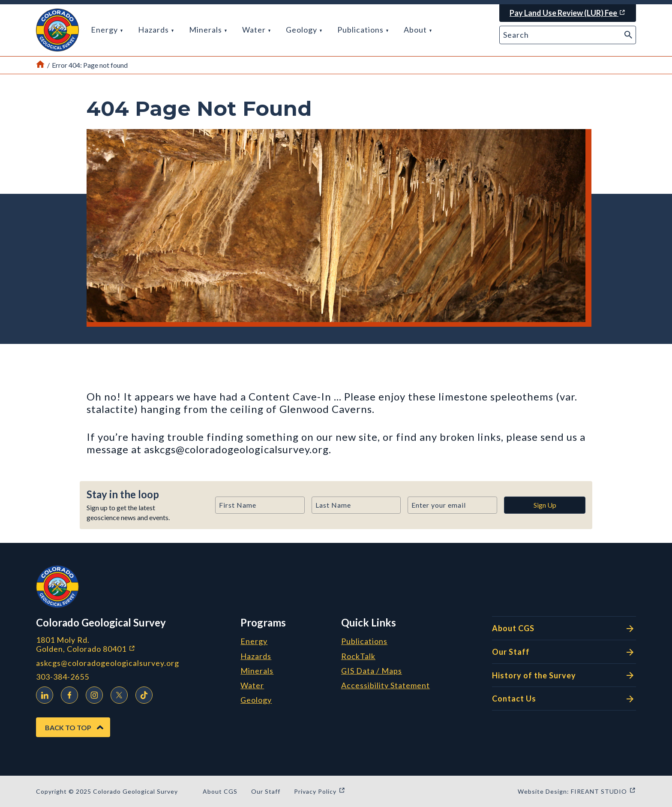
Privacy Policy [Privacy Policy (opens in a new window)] (320, 791)
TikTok (142, 694)
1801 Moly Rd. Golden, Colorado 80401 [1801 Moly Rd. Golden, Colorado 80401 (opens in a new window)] (131, 644)
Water (256, 30)
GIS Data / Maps (372, 671)
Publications (363, 30)
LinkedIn (42, 694)
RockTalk (358, 656)
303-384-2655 (63, 677)
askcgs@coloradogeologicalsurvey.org (108, 663)
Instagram (92, 694)
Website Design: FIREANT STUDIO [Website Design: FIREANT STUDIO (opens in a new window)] (577, 791)
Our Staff (564, 652)
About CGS (564, 629)
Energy (107, 30)
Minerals (208, 30)
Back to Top (68, 727)
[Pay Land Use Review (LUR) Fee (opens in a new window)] (568, 13)
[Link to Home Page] (40, 65)
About (418, 30)
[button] (57, 30)
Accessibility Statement (385, 686)
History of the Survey (564, 675)
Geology (304, 30)
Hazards (156, 30)
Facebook (67, 694)
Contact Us (564, 699)
